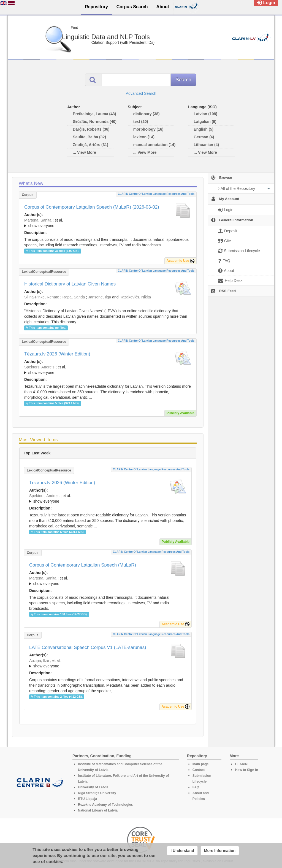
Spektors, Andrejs (39, 367)
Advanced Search (141, 93)
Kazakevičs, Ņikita (135, 297)
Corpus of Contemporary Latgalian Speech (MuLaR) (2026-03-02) (92, 207)
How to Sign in (247, 770)
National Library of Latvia (98, 810)
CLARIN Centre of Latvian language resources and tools (156, 194)
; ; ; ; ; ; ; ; (108, 223)
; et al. (108, 223)
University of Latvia (93, 787)
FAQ (196, 787)
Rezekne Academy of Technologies (105, 805)
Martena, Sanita (38, 220)
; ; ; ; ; (108, 663)
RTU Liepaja (87, 799)
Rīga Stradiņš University (97, 793)
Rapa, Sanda (74, 297)
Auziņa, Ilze (39, 661)
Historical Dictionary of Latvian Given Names (70, 284)
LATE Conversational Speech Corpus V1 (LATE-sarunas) (88, 647)
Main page (201, 764)
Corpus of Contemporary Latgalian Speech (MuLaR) (83, 565)
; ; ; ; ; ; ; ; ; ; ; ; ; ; (108, 370)
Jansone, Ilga (100, 297)
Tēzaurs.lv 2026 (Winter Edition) (57, 354)
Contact (199, 770)
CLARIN (241, 764)
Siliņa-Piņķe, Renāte (42, 297)
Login (266, 3)
